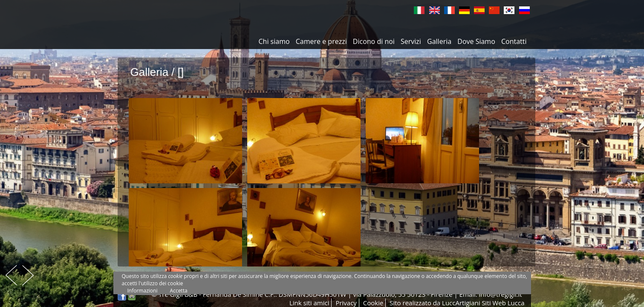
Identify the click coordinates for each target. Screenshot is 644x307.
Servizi (411, 41)
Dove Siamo (476, 41)
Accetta (179, 291)
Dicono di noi (374, 41)
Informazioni (143, 291)
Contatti (514, 41)
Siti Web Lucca (503, 303)
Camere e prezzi (321, 41)
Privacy (346, 303)
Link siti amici (309, 303)
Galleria (439, 41)
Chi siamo (274, 41)
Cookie (373, 303)
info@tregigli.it (501, 294)
